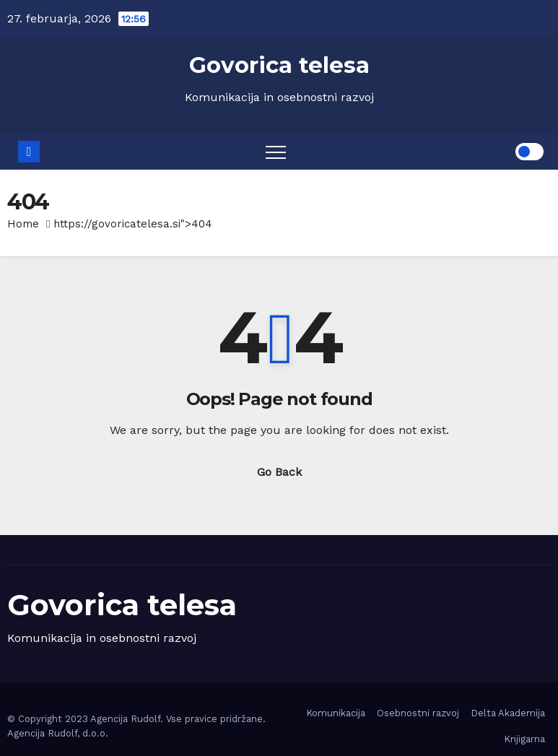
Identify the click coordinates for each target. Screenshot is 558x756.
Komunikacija (336, 713)
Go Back (279, 472)
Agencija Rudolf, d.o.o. (58, 733)
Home (23, 224)
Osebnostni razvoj (418, 713)
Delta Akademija (508, 713)
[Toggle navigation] (276, 152)
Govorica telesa (279, 65)
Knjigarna (524, 739)
